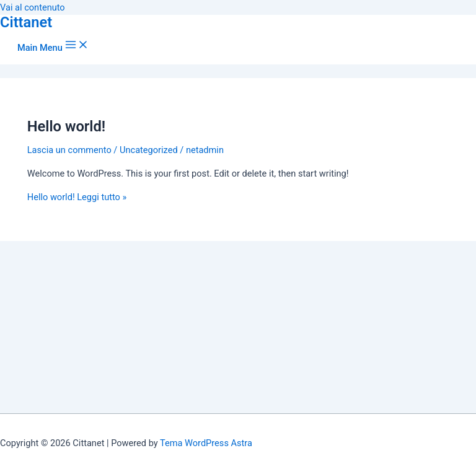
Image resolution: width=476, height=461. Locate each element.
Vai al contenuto (33, 7)
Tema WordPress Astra (206, 443)
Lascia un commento (69, 150)
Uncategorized (149, 150)
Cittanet (26, 22)
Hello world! (66, 126)
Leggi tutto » (77, 197)
